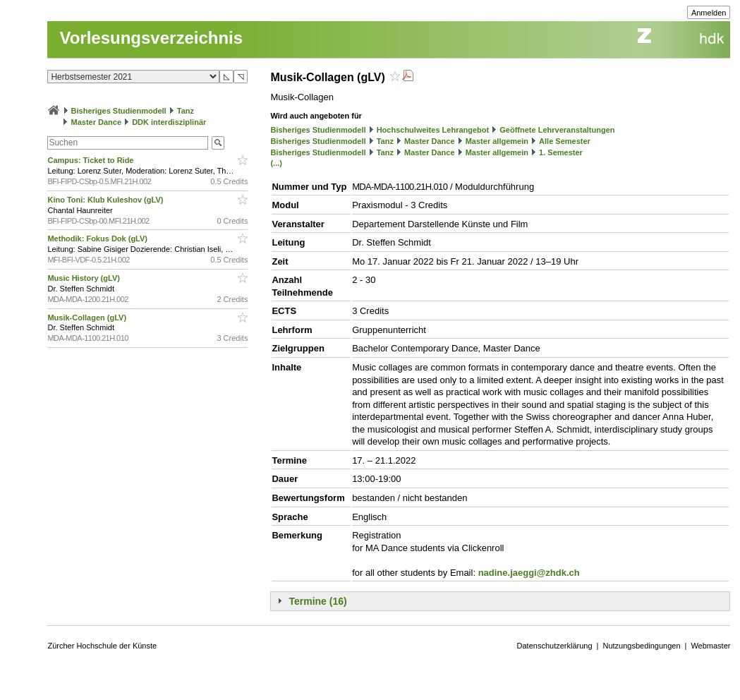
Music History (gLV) (85, 278)
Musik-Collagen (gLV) (88, 318)
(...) (276, 163)
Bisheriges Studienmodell (119, 111)
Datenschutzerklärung (555, 646)
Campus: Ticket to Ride (91, 160)
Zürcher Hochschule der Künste (102, 646)
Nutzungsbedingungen (641, 646)
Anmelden (709, 13)
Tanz (186, 111)
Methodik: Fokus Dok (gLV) (98, 239)
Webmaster (710, 646)
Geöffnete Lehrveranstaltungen (557, 130)
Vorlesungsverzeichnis (151, 38)
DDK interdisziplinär (169, 122)
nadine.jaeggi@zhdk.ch (529, 573)
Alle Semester (565, 141)
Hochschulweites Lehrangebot (433, 130)
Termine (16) (317, 601)
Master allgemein (497, 141)
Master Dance (97, 122)
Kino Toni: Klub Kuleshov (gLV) (106, 200)
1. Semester (561, 152)
